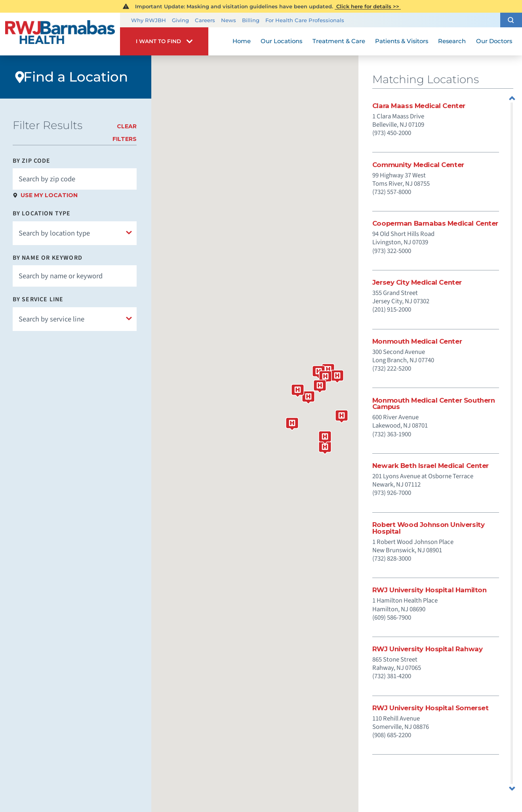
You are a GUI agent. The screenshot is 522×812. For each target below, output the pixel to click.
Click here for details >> (368, 6)
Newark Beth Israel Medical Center (431, 466)
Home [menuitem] (242, 41)
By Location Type (42, 214)
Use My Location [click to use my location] (49, 195)
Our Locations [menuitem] (281, 41)
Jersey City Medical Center (417, 282)
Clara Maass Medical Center (419, 106)
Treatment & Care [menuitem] (339, 41)
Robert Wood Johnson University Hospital (428, 528)
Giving (180, 20)
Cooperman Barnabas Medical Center (435, 223)
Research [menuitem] (452, 41)
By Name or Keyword (48, 258)
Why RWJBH (149, 20)
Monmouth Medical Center (417, 341)
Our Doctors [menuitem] (494, 41)
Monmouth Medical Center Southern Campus (434, 404)
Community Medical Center (418, 165)
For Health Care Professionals (305, 20)
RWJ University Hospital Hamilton (430, 590)
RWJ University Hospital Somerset (431, 708)
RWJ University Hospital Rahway (427, 649)
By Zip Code (32, 161)
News (229, 20)
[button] (511, 20)
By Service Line (38, 300)
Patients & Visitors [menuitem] (402, 41)
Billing (251, 20)
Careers (205, 20)
